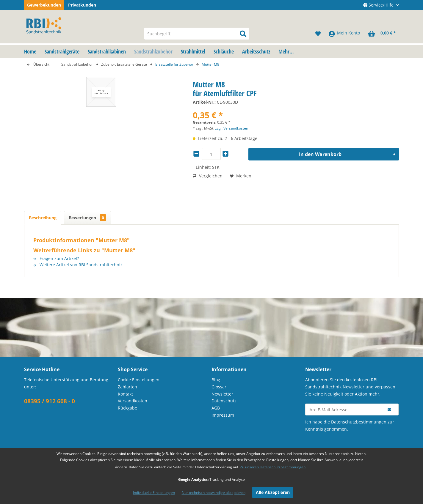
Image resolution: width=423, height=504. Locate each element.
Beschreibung (43, 218)
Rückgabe (127, 408)
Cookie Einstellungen (139, 380)
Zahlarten (127, 387)
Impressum (223, 415)
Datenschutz (224, 401)
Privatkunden (82, 5)
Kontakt (125, 394)
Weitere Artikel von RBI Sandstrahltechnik (78, 265)
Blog (216, 380)
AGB (216, 408)
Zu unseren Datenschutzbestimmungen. (273, 467)
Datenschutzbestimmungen (359, 422)
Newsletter (222, 394)
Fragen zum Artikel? (56, 258)
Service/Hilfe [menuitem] (379, 5)
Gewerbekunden (44, 5)
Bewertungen (87, 218)
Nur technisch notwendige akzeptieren (214, 493)
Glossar (219, 387)
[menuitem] (197, 34)
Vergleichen (208, 176)
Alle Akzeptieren (273, 492)
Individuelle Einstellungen (154, 493)
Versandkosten (133, 401)
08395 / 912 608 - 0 (50, 401)
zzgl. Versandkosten (232, 128)
